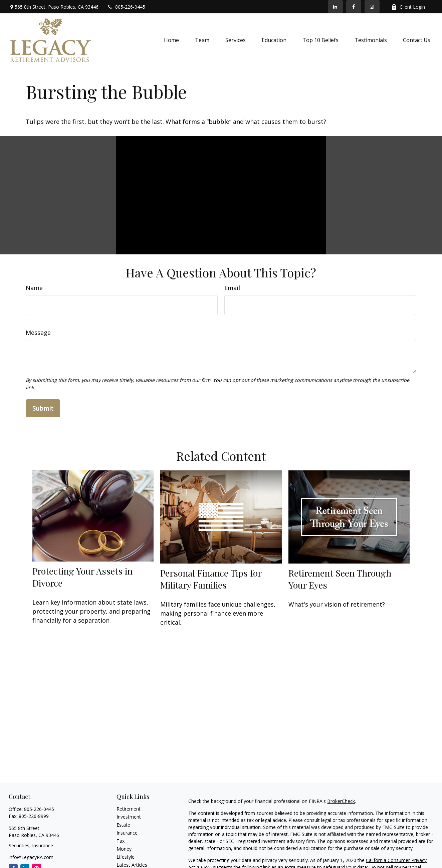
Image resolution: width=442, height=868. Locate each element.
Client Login (408, 7)
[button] (171, 40)
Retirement (129, 809)
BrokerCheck (341, 801)
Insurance (127, 833)
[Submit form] (43, 408)
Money (124, 849)
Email (232, 288)
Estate (123, 825)
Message (38, 333)
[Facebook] (354, 7)
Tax (121, 841)
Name (34, 288)
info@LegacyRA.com (31, 857)
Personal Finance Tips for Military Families (211, 579)
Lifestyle (126, 857)
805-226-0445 (126, 7)
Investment (129, 817)
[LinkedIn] (335, 7)
